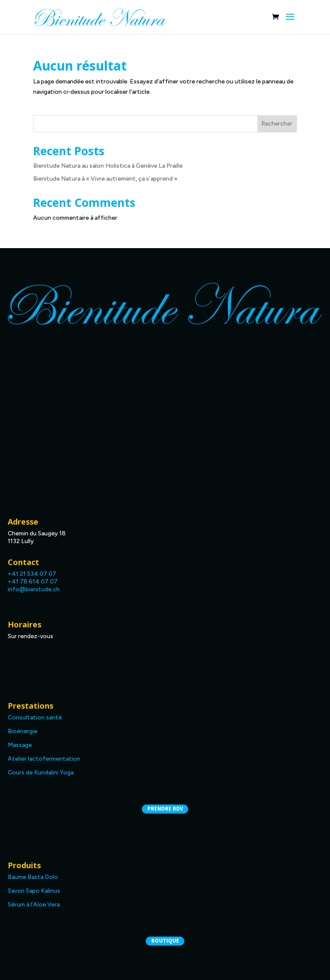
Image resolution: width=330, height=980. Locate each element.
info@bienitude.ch (34, 589)
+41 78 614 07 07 (33, 582)
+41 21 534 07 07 (32, 574)
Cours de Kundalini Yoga (41, 773)
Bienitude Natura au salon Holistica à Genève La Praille (108, 166)
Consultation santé (35, 717)
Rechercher (277, 124)
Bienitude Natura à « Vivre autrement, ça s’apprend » (105, 179)
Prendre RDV (165, 809)
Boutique (165, 941)
